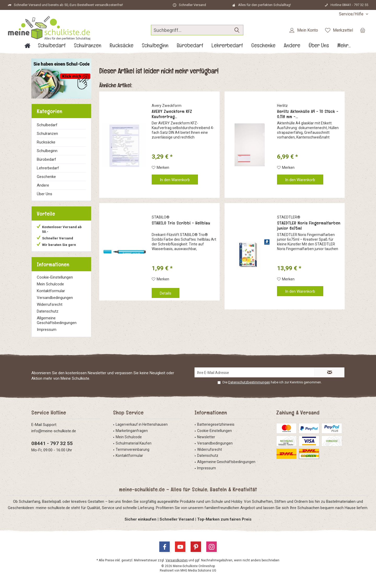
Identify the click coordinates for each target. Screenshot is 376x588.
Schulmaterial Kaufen (134, 443)
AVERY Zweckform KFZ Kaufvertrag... (172, 114)
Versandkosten (177, 560)
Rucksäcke (46, 142)
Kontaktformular (51, 291)
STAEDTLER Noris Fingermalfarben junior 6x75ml (309, 226)
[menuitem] (352, 14)
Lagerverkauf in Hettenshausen (142, 424)
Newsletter (206, 437)
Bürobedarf (46, 159)
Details (166, 293)
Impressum (47, 330)
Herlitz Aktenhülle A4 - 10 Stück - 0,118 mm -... (308, 114)
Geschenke (46, 177)
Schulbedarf (47, 125)
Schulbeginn (47, 151)
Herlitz (282, 106)
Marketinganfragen (132, 431)
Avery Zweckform (167, 106)
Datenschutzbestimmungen (249, 382)
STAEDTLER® (289, 217)
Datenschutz (48, 311)
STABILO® (161, 217)
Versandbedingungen (55, 298)
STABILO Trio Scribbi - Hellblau (181, 223)
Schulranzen (47, 134)
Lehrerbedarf (48, 168)
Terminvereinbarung (133, 449)
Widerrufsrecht (50, 304)
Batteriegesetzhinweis (216, 424)
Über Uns (45, 194)
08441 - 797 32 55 (52, 443)
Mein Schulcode (50, 284)
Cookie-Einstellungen (55, 277)
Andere (43, 185)
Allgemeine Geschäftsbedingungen (57, 320)
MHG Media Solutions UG (198, 570)
